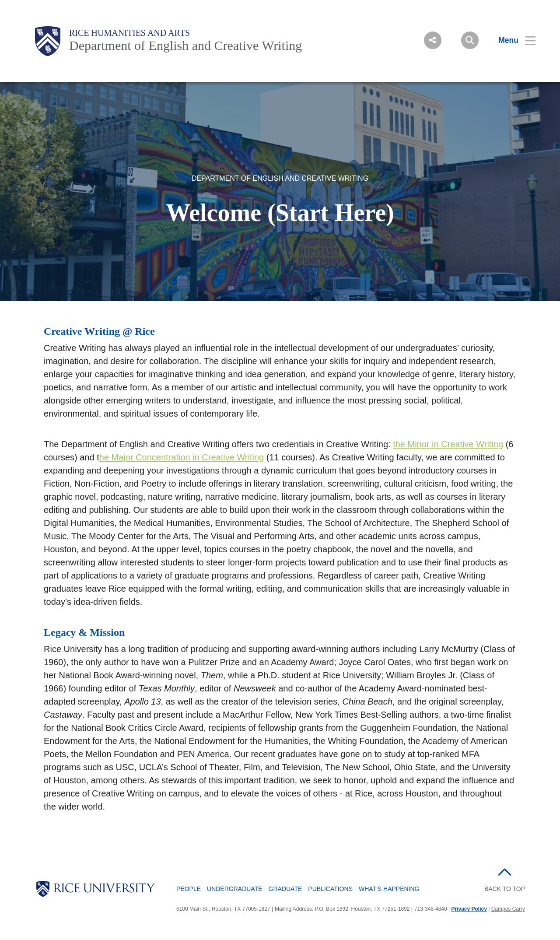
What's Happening (389, 889)
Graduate (285, 889)
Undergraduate (235, 889)
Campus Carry (508, 909)
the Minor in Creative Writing (448, 444)
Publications (330, 889)
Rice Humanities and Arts (129, 33)
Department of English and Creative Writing (185, 45)
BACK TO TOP (505, 889)
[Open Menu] (512, 40)
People (189, 889)
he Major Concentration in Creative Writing (182, 457)
